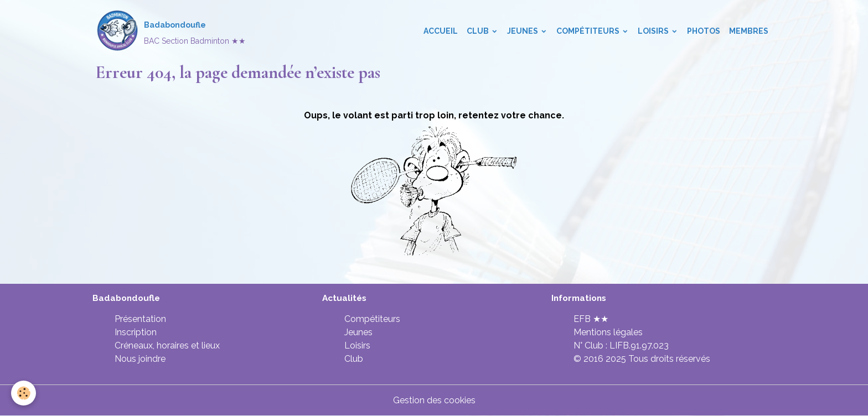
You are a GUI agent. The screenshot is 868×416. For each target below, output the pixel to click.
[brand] (170, 31)
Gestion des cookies (434, 400)
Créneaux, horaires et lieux (167, 345)
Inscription (136, 332)
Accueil (441, 31)
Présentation (140, 319)
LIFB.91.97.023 (639, 345)
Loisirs (654, 31)
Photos (704, 31)
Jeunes (523, 31)
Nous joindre (140, 359)
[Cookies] (24, 393)
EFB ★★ (591, 319)
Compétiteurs (589, 31)
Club (479, 31)
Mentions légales (608, 332)
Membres (749, 31)
